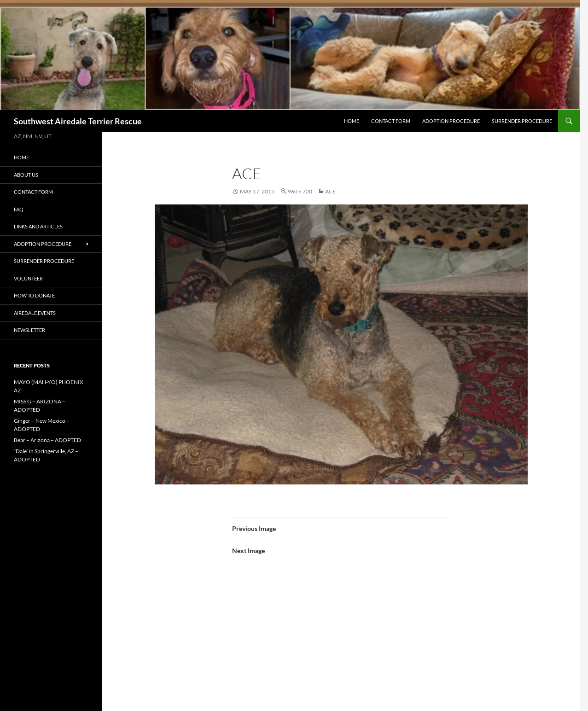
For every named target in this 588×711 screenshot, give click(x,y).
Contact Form (391, 121)
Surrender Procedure (522, 121)
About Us (26, 175)
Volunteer (28, 278)
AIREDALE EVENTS (35, 313)
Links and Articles (38, 226)
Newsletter (29, 330)
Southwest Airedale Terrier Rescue (78, 121)
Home (352, 121)
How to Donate (34, 295)
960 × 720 (300, 191)
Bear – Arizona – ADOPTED (47, 440)
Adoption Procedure (451, 121)
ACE (330, 191)
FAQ (19, 209)
